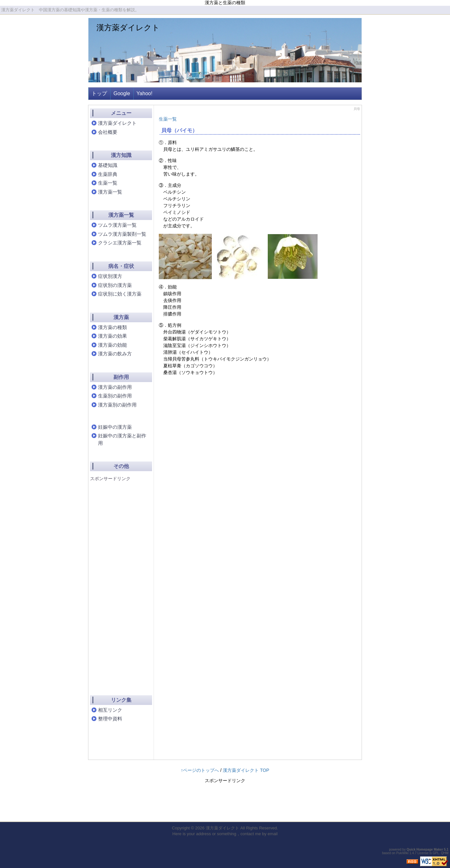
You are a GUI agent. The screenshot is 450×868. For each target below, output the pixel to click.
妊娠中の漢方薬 (115, 427)
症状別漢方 (110, 276)
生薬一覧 (168, 119)
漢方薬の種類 (113, 327)
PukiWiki (402, 853)
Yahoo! (145, 93)
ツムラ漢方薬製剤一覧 (122, 234)
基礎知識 (108, 165)
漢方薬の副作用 (115, 387)
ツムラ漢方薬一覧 (117, 225)
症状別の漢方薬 (115, 285)
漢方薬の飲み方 (115, 354)
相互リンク (110, 710)
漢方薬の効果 (113, 336)
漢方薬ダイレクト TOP (246, 770)
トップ (99, 93)
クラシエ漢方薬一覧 (120, 243)
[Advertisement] (116, 583)
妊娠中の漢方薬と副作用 (122, 439)
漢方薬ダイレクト (128, 27)
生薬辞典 (108, 174)
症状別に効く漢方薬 (120, 294)
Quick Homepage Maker (425, 850)
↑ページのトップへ (200, 770)
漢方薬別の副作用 (117, 405)
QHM (445, 853)
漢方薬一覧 (110, 192)
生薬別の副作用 (115, 396)
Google (122, 93)
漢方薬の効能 (113, 345)
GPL (436, 853)
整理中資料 (110, 719)
